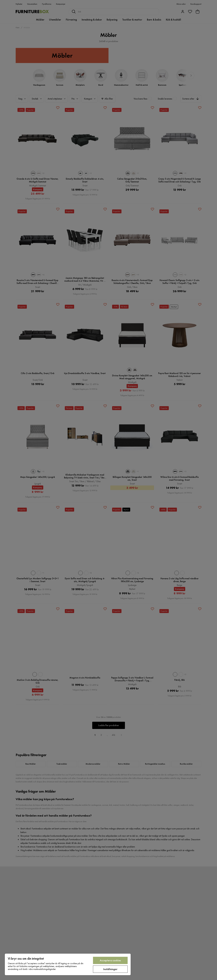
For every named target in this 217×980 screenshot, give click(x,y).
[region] (68, 964)
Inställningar (110, 969)
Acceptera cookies (110, 960)
